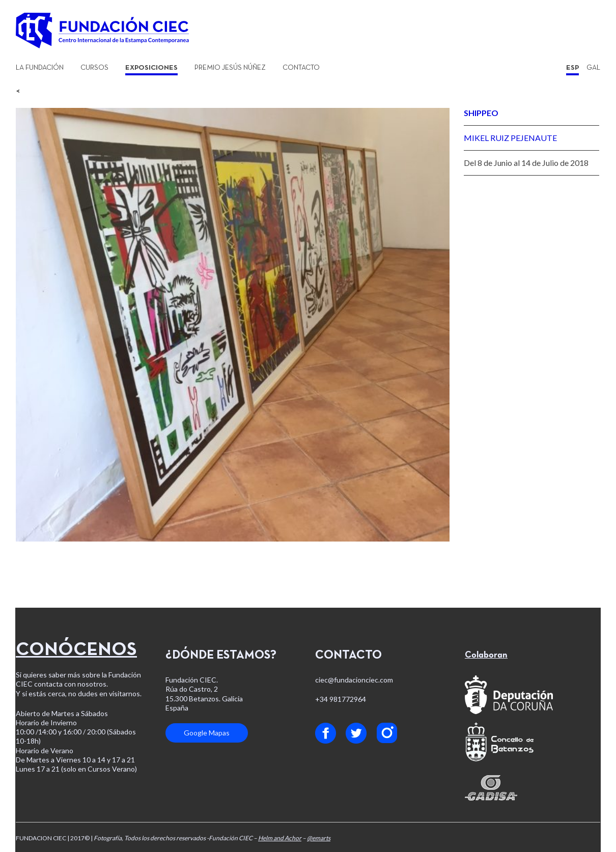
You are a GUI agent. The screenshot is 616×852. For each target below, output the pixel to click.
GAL (593, 68)
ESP (572, 68)
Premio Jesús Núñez (230, 68)
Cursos (94, 68)
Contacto (301, 68)
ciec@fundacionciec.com (354, 680)
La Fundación (40, 68)
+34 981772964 (341, 699)
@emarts (319, 838)
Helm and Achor (280, 838)
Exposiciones (151, 68)
